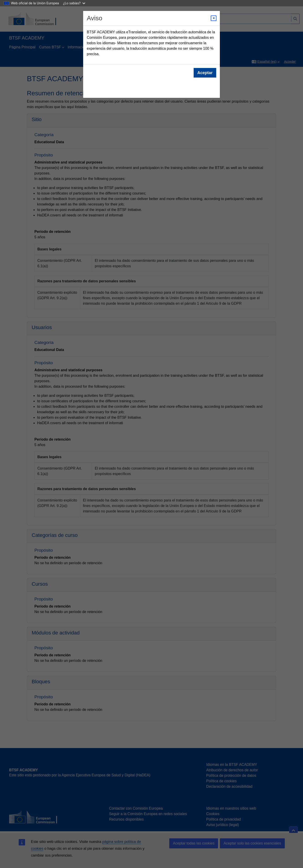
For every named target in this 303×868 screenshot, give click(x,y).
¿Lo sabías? (74, 3)
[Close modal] (214, 18)
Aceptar (205, 73)
